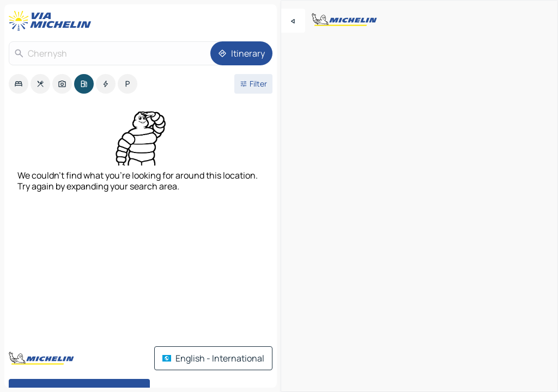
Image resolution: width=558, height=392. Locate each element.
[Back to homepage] (52, 21)
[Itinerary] (241, 53)
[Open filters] (253, 84)
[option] (19, 84)
